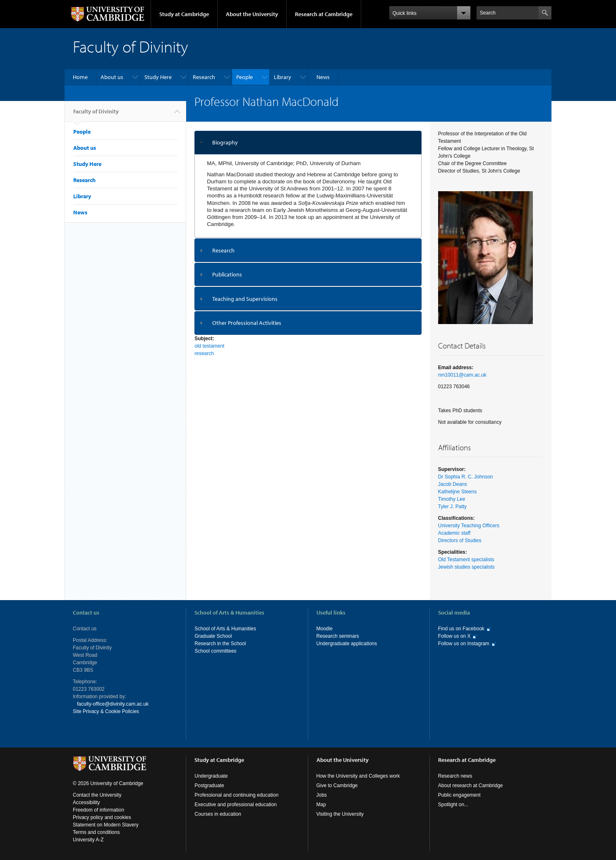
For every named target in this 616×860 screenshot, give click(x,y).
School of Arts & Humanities (225, 629)
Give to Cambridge (337, 786)
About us (112, 77)
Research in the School (220, 644)
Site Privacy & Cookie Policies (106, 711)
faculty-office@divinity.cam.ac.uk (113, 704)
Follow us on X (454, 636)
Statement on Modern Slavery (106, 825)
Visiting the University (340, 814)
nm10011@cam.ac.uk (462, 375)
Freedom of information (98, 810)
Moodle (325, 629)
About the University (252, 14)
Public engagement (459, 795)
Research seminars (338, 636)
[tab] (308, 143)
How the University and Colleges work (358, 776)
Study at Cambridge (184, 14)
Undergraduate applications (347, 644)
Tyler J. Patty (452, 507)
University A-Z (88, 840)
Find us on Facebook (461, 629)
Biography (225, 142)
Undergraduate (211, 776)
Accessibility (86, 802)
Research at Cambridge (324, 14)
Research (204, 77)
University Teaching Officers (469, 526)
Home (80, 77)
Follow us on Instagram (464, 644)
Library (283, 77)
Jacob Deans (453, 484)
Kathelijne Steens (457, 492)
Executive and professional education (236, 805)
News (323, 77)
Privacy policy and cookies (102, 817)
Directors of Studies (460, 541)
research (204, 353)
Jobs (322, 795)
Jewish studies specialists (466, 567)
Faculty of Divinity (96, 115)
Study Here (158, 77)
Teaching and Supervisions (245, 299)
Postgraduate (209, 786)
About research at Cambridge (471, 786)
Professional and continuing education (236, 795)
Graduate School (213, 636)
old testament (209, 346)
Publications (227, 274)
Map (321, 805)
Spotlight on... (453, 805)
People (244, 77)
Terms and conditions (96, 832)
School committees (215, 651)
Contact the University (97, 795)
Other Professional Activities (247, 323)
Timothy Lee (452, 499)
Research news (455, 776)
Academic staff (454, 533)
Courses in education (218, 814)
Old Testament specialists (466, 560)
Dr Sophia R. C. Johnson (466, 477)
